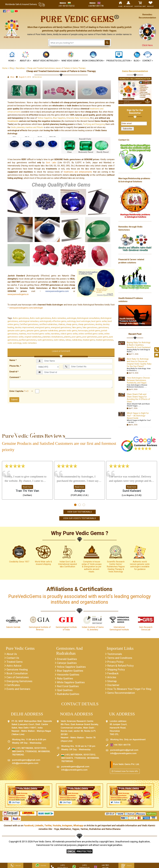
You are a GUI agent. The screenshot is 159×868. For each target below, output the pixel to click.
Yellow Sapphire (45, 118)
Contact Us (13, 658)
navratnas (55, 334)
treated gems (89, 340)
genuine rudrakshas (49, 331)
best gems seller (99, 321)
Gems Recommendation (135, 71)
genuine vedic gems (68, 331)
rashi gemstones (45, 340)
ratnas (68, 340)
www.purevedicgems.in (18, 294)
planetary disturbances (53, 337)
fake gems (77, 327)
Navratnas (38, 77)
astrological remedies (29, 321)
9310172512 (40, 748)
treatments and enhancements (78, 172)
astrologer (72, 318)
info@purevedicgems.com (25, 763)
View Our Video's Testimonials (79, 518)
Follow (117, 802)
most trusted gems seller (38, 334)
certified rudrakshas (48, 324)
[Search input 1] (77, 43)
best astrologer (83, 321)
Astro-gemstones (21, 318)
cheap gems (72, 324)
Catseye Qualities (67, 663)
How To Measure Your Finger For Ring (129, 689)
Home (5, 68)
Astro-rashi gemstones (40, 318)
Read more (27, 487)
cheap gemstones (86, 324)
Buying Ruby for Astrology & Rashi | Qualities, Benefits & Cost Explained (139, 345)
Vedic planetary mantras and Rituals (27, 127)
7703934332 (31, 752)
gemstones (103, 327)
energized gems (42, 327)
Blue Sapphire (59, 118)
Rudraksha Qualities (68, 694)
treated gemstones (105, 340)
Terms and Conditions (120, 658)
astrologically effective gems (53, 321)
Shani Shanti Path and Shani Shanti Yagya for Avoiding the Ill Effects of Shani (138, 398)
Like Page (16, 802)
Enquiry (126, 866)
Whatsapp (78, 825)
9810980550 (44, 752)
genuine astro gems (17, 331)
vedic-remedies (30, 343)
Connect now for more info (125, 771)
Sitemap (112, 681)
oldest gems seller (69, 334)
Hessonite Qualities (68, 675)
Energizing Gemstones (19, 681)
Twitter (48, 825)
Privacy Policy (115, 662)
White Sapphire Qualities (71, 682)
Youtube (57, 825)
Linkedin (39, 825)
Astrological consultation (88, 318)
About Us (12, 654)
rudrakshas (77, 340)
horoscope (83, 331)
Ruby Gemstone (82, 118)
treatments (13, 121)
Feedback (113, 673)
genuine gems (33, 331)
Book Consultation (17, 673)
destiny (99, 324)
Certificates (13, 685)
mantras (22, 334)
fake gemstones (90, 327)
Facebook (29, 825)
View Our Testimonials (80, 512)
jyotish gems (94, 331)
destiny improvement (25, 327)
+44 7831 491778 (120, 745)
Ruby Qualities (65, 678)
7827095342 (18, 755)
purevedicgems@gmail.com (26, 760)
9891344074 (18, 752)
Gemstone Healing (17, 670)
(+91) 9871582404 (23, 748)
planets (67, 337)
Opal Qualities (65, 690)
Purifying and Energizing (94, 124)
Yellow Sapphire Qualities (71, 667)
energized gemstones (61, 327)
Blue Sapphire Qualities (70, 671)
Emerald (70, 118)
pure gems (103, 337)
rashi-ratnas (59, 340)
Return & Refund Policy (120, 666)
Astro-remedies (59, 318)
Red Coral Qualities (68, 686)
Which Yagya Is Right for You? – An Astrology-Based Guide (138, 416)
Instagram (67, 825)
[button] (71, 57)
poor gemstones (90, 337)
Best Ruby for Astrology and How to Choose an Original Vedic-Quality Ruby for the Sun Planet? (139, 363)
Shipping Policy (116, 670)
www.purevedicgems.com (57, 291)
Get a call (15, 866)
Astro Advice (14, 666)
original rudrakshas (33, 337)
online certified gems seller (91, 334)
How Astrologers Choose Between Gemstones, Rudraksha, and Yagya (138, 380)
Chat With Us (41, 866)
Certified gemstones (29, 324)
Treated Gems (15, 662)
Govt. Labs (51, 163)
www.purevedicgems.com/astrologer (26, 308)
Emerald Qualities (67, 659)
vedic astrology (14, 343)
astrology (71, 321)
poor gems (77, 337)
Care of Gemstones (18, 677)
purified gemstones (28, 340)
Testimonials (115, 654)
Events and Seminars (18, 689)
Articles (112, 677)
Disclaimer (113, 685)
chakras (62, 324)
